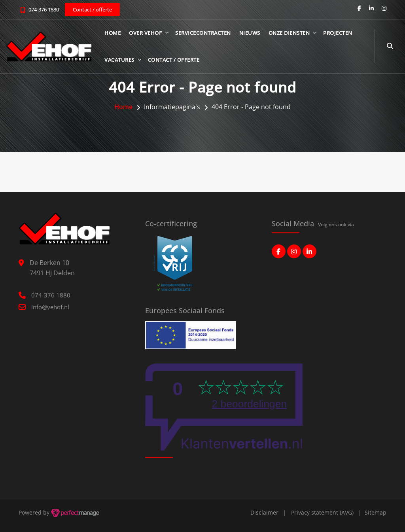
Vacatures (119, 60)
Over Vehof (145, 33)
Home (113, 33)
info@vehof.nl (50, 307)
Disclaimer (264, 512)
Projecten (338, 33)
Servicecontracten (203, 33)
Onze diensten (289, 33)
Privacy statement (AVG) (322, 512)
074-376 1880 (44, 9)
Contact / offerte (174, 60)
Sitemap (376, 512)
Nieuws (250, 33)
